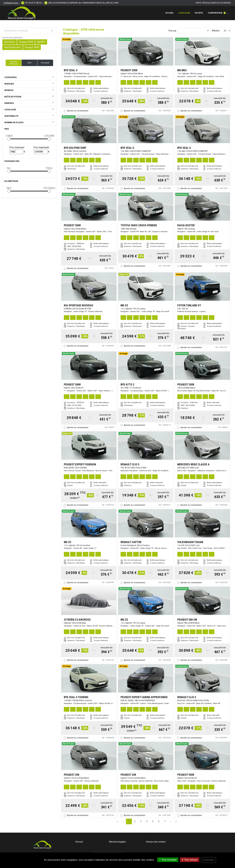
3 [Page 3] (141, 821)
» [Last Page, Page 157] (176, 821)
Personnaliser (208, 860)
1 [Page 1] (129, 821)
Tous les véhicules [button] (14, 63)
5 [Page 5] (153, 821)
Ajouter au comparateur (78, 111)
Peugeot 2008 (26, 42)
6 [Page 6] (159, 821)
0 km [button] (29, 63)
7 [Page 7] (165, 821)
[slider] (9, 139)
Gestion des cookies (156, 842)
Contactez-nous (11, 3)
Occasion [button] (45, 63)
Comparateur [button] (217, 13)
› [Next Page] (170, 821)
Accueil (170, 13)
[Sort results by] (194, 31)
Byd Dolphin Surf (13, 47)
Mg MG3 (41, 42)
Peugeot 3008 (32, 47)
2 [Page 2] (135, 821)
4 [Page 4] (147, 821)
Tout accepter (168, 860)
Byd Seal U (10, 42)
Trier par (172, 31)
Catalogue (184, 13)
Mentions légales (117, 842)
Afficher (216, 31)
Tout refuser (190, 860)
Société (199, 13)
